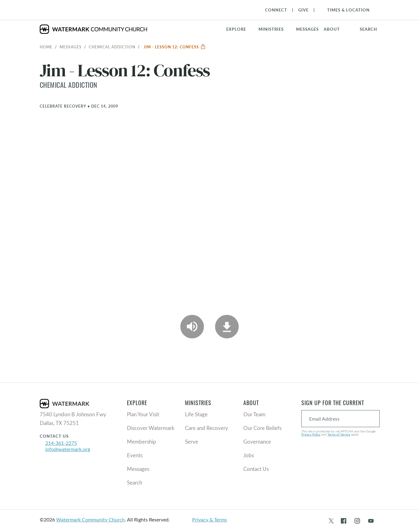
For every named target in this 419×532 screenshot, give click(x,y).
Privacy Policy (311, 434)
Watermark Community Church (90, 519)
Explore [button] (236, 29)
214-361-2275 (61, 443)
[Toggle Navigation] (345, 10)
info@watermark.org (68, 449)
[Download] (227, 327)
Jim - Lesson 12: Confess (175, 47)
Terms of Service (339, 434)
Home (46, 47)
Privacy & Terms (209, 519)
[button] (275, 29)
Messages (71, 47)
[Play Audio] (192, 327)
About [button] (332, 29)
